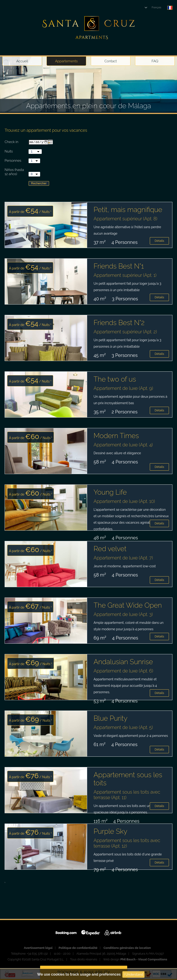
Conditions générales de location (127, 948)
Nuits (9, 152)
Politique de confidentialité (78, 948)
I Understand (133, 974)
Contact (111, 61)
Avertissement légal (38, 948)
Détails (159, 241)
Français (156, 7)
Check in (11, 142)
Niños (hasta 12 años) (14, 172)
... (50, 142)
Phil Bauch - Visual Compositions (144, 960)
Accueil (22, 61)
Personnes (13, 161)
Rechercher (39, 184)
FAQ (155, 61)
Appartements (66, 61)
